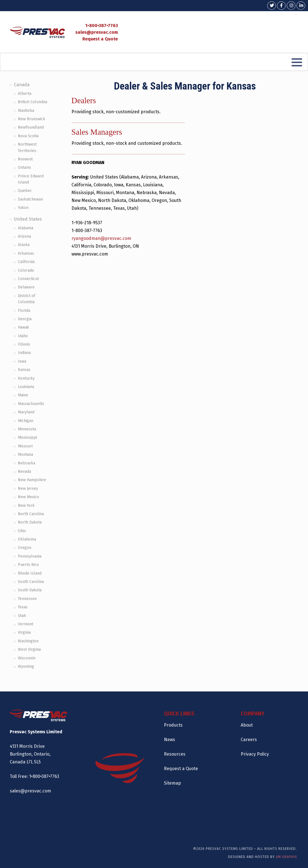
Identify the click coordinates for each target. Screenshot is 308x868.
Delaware (26, 287)
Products (173, 725)
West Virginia (29, 649)
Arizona (24, 236)
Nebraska (27, 463)
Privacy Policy (255, 754)
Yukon (23, 208)
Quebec (25, 191)
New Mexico (28, 497)
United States (28, 219)
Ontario (24, 167)
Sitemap (172, 783)
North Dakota (30, 522)
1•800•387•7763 (102, 26)
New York (26, 506)
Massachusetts (31, 404)
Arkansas (26, 253)
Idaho (23, 336)
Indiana (24, 353)
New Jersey (28, 489)
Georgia (25, 319)
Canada (22, 85)
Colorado (26, 270)
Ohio (22, 531)
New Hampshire (32, 480)
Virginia (24, 632)
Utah (22, 616)
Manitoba (26, 111)
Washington (28, 641)
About (247, 725)
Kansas (24, 370)
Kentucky (26, 378)
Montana (25, 455)
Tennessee (27, 599)
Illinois (24, 344)
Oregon (25, 548)
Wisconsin (27, 658)
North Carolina (31, 514)
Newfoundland (31, 127)
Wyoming (26, 666)
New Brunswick (32, 119)
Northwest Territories (27, 147)
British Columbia (33, 102)
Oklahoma (27, 539)
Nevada (24, 472)
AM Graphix (286, 857)
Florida (24, 311)
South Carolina (31, 582)
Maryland (26, 412)
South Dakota (30, 590)
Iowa (22, 361)
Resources (175, 754)
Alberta (25, 94)
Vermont (26, 624)
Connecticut (28, 279)
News (169, 740)
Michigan (26, 421)
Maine (23, 395)
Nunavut (25, 159)
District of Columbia (27, 299)
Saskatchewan (30, 199)
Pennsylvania (30, 556)
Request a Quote (100, 39)
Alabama (26, 228)
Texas (23, 607)
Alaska (24, 245)
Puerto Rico (28, 565)
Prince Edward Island (31, 179)
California (26, 262)
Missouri (25, 446)
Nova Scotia (28, 136)
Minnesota (27, 429)
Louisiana (26, 387)
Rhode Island (30, 573)
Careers (249, 740)
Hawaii (23, 327)
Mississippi (28, 437)
